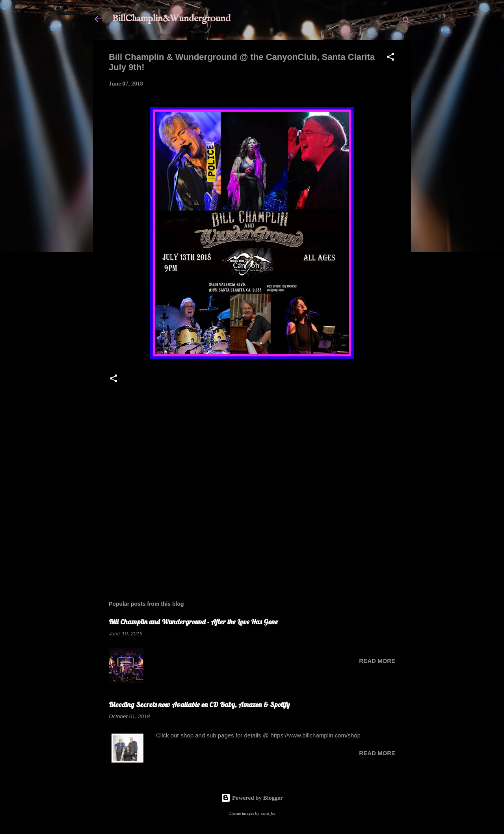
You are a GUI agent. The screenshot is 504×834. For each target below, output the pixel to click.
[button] (391, 58)
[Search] (406, 21)
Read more (377, 661)
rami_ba (268, 813)
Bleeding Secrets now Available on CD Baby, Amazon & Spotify (199, 705)
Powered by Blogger (252, 798)
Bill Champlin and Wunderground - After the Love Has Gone (193, 622)
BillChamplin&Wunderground (171, 19)
